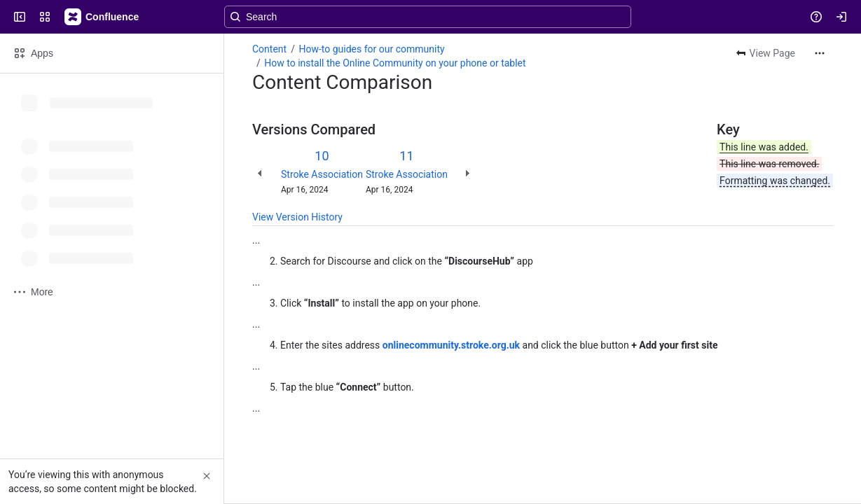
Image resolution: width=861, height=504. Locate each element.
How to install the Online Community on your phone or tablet (395, 63)
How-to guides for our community (371, 49)
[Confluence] (102, 17)
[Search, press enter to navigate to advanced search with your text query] (428, 17)
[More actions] (820, 53)
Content (269, 49)
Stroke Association (322, 174)
